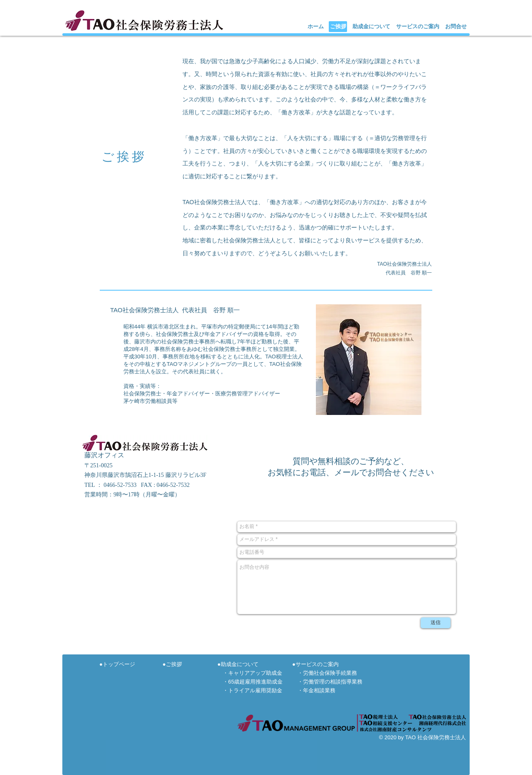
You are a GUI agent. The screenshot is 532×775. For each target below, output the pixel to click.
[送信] (436, 623)
